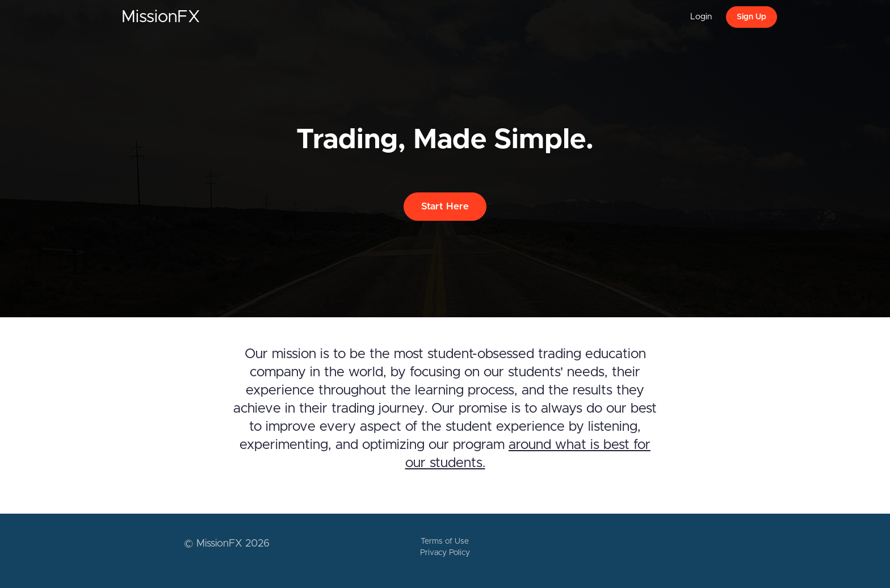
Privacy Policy (445, 553)
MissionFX (161, 17)
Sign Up (752, 17)
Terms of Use (445, 541)
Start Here (445, 206)
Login (701, 17)
